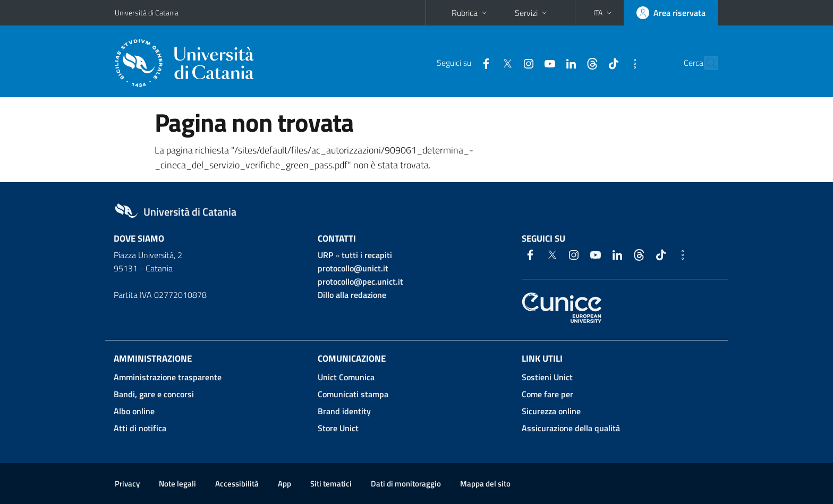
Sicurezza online (551, 411)
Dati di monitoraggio (406, 484)
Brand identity (344, 411)
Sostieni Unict (547, 377)
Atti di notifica (140, 428)
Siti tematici (331, 484)
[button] (604, 13)
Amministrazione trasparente (168, 377)
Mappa (485, 484)
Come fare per (547, 394)
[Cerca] (705, 63)
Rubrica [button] (470, 13)
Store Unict (338, 428)
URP (325, 255)
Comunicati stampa (353, 394)
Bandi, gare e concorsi (154, 394)
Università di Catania (147, 12)
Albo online (134, 411)
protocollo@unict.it (353, 268)
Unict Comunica (346, 377)
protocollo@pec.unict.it (360, 281)
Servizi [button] (532, 13)
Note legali (177, 484)
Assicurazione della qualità (571, 428)
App (284, 484)
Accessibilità (237, 484)
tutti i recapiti (367, 255)
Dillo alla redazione (352, 295)
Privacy (127, 484)
